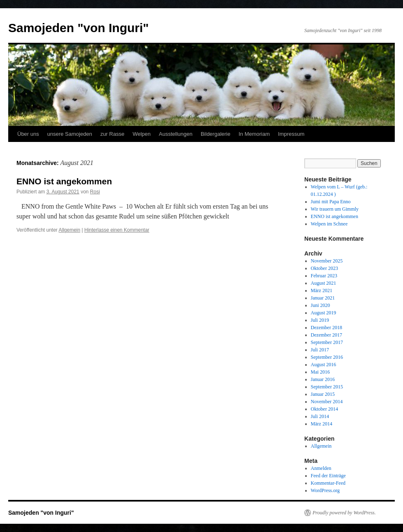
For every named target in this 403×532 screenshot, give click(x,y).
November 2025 (327, 261)
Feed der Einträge (328, 476)
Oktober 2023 (324, 268)
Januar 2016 (323, 379)
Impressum (291, 134)
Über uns (28, 134)
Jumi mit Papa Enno (331, 202)
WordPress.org (325, 490)
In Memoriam (254, 134)
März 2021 (322, 290)
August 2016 (324, 365)
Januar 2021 (323, 298)
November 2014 (327, 402)
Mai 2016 (320, 372)
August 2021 (324, 283)
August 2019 (324, 313)
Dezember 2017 (327, 335)
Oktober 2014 (324, 409)
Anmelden (321, 468)
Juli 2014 (320, 416)
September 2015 (327, 387)
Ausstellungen (176, 134)
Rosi (95, 192)
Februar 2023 (324, 276)
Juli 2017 (320, 350)
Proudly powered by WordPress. (344, 513)
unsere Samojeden (70, 134)
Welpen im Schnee (329, 224)
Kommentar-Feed (328, 483)
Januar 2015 (323, 394)
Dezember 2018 (327, 328)
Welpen (141, 134)
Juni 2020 (321, 305)
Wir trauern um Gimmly (335, 209)
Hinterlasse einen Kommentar (117, 230)
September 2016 (327, 357)
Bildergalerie (215, 134)
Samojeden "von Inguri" (79, 28)
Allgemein (70, 230)
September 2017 (327, 342)
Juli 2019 (320, 320)
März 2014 (322, 424)
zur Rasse (112, 134)
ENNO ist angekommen (64, 181)
